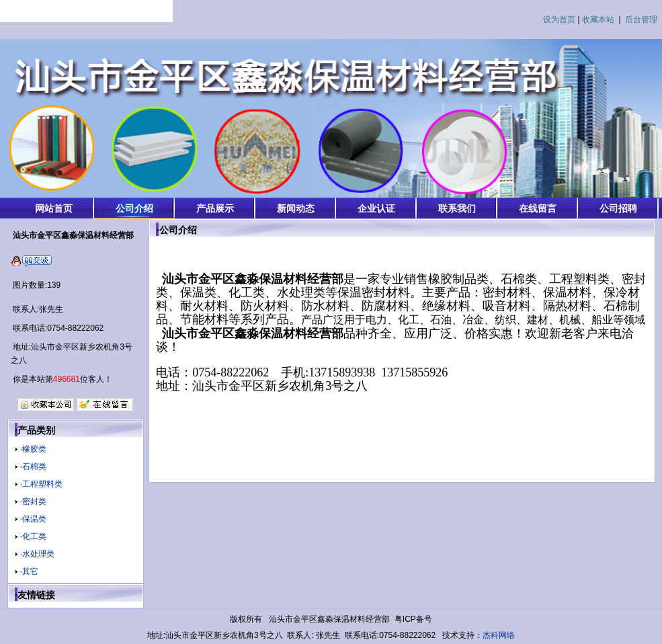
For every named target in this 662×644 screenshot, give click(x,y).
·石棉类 (33, 467)
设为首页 (559, 19)
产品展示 (215, 208)
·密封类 (33, 501)
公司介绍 (134, 208)
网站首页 (54, 208)
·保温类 (33, 519)
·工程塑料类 (41, 484)
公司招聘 (618, 208)
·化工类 (33, 536)
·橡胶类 (33, 449)
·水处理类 (37, 554)
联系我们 (457, 208)
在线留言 (538, 208)
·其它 (29, 571)
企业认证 (376, 208)
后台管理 (641, 19)
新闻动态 (296, 208)
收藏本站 (598, 19)
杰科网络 (499, 635)
